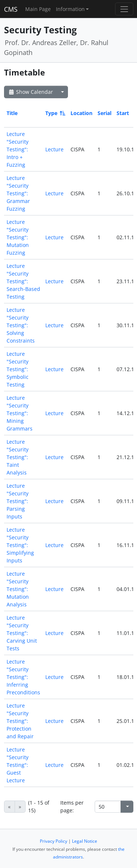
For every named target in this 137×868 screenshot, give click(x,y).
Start (123, 113)
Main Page (38, 9)
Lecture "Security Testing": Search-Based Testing (23, 281)
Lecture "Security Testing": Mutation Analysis (18, 589)
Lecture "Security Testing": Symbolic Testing (18, 369)
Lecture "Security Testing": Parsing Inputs (18, 501)
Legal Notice (85, 841)
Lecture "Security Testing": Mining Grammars (20, 413)
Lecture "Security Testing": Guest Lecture (18, 765)
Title (12, 113)
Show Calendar (31, 92)
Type (55, 113)
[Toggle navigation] (124, 9)
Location (81, 113)
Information (70, 9)
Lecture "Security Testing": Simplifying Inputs (20, 545)
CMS (11, 9)
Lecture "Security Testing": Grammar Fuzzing (18, 193)
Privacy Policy (54, 841)
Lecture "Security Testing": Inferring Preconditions (23, 677)
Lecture (54, 149)
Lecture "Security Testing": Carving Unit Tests (22, 633)
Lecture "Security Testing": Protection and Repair (20, 721)
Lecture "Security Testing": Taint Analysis (18, 457)
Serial (104, 113)
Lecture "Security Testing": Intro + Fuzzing (18, 149)
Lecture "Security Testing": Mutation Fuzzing (18, 237)
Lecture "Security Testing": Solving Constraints (21, 325)
